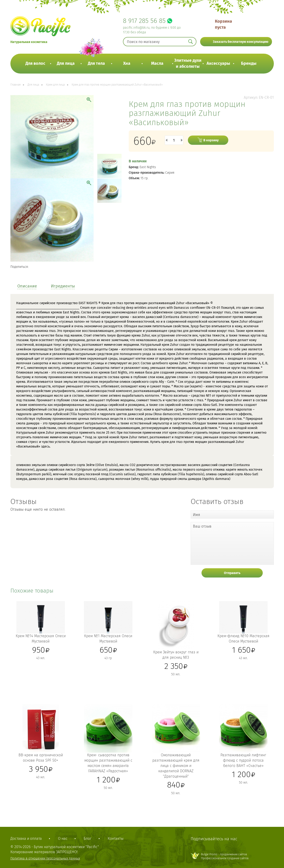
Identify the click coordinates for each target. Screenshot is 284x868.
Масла (157, 63)
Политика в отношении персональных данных (45, 858)
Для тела (96, 63)
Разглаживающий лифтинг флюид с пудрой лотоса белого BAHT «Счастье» (243, 760)
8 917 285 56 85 (144, 21)
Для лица (66, 63)
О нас (63, 839)
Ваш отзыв (202, 526)
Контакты (116, 839)
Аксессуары (218, 63)
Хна (127, 63)
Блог (88, 839)
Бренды (249, 63)
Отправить (232, 573)
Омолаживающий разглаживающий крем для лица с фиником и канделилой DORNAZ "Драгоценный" (176, 766)
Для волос (35, 63)
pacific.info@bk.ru (136, 28)
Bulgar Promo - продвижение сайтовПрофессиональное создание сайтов (225, 856)
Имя (197, 515)
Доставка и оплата (26, 839)
